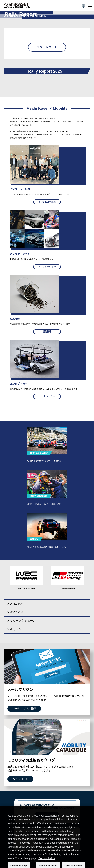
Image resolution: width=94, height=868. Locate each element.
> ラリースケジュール (22, 621)
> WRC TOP (16, 604)
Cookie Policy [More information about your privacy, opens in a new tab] (47, 861)
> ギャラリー (16, 629)
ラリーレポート (47, 47)
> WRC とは (15, 612)
